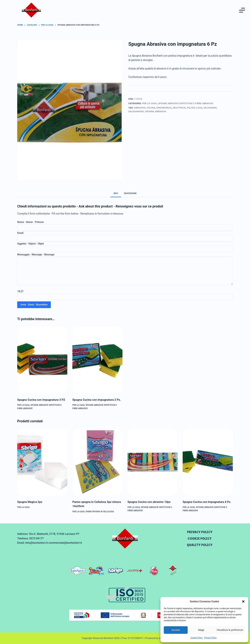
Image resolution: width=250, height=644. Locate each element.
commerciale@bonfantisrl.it (65, 543)
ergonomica (164, 108)
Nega (201, 630)
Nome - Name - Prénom (125, 225)
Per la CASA (149, 103)
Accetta (176, 630)
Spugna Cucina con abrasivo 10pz (149, 502)
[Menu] (242, 10)
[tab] (116, 193)
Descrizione (130, 193)
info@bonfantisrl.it (37, 543)
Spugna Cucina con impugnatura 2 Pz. (97, 400)
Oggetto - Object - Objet (125, 246)
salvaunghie (136, 111)
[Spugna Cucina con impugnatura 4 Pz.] (208, 462)
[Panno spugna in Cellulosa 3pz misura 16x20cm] (97, 462)
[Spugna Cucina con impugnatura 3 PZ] (42, 360)
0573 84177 (37, 538)
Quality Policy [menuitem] (200, 545)
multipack (179, 108)
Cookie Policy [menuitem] (200, 539)
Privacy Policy (210, 638)
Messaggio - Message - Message (125, 269)
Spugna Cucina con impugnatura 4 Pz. (207, 502)
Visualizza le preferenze (230, 630)
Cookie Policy (197, 638)
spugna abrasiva (156, 111)
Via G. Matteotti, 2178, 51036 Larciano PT (54, 534)
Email (125, 236)
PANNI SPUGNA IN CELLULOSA (100, 512)
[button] (243, 601)
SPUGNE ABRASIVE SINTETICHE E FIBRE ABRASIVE (186, 103)
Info (116, 193)
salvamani (210, 108)
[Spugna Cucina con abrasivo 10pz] (153, 462)
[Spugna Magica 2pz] (42, 462)
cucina (151, 108)
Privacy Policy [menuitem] (200, 532)
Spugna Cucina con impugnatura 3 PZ (41, 400)
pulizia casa (195, 108)
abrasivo (140, 108)
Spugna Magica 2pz (30, 502)
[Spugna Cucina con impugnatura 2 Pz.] (97, 360)
